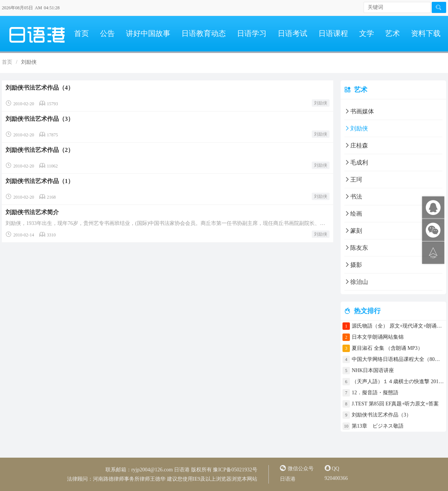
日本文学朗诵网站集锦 (378, 337)
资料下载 (426, 33)
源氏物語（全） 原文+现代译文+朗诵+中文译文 (398, 326)
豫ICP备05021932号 (235, 470)
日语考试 (292, 33)
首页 (81, 33)
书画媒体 (359, 111)
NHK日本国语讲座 (373, 370)
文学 (367, 33)
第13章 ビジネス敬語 (378, 426)
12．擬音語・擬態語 (378, 393)
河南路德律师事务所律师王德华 (129, 479)
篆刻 (353, 231)
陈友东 (356, 248)
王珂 (353, 180)
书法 (353, 197)
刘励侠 (321, 103)
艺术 (392, 33)
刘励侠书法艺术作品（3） (382, 415)
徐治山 (356, 282)
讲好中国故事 (148, 33)
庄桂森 (356, 145)
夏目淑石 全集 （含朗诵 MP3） (387, 348)
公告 (107, 33)
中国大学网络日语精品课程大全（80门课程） (398, 359)
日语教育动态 (204, 33)
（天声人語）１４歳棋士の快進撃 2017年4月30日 (398, 381)
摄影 (353, 265)
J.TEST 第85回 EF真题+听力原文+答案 (395, 404)
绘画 (353, 214)
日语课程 (333, 33)
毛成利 (356, 162)
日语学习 (252, 33)
